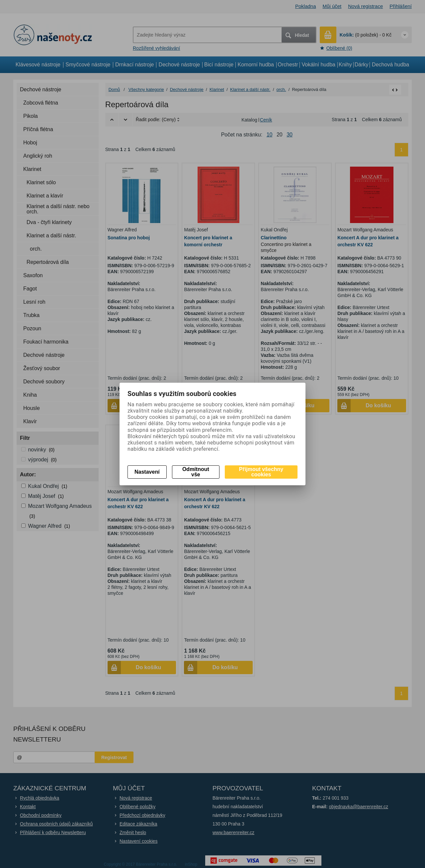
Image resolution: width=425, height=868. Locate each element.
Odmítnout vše (196, 472)
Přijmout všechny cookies (261, 472)
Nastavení (147, 472)
